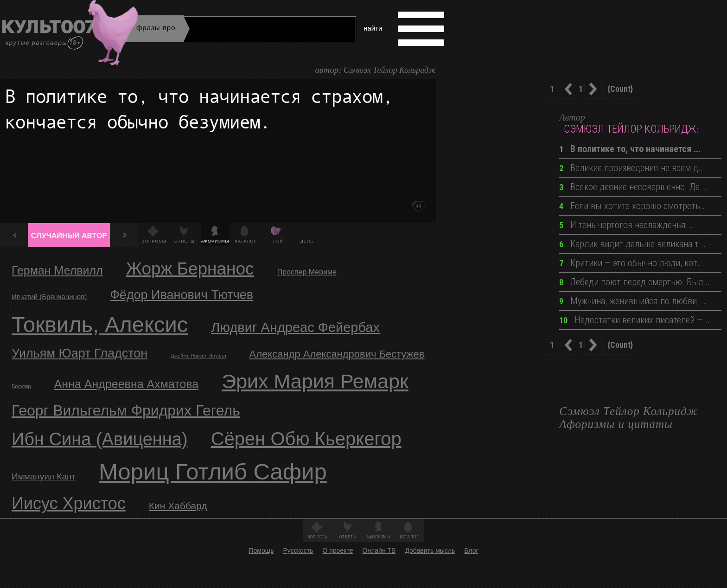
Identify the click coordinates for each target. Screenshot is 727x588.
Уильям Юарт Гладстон (80, 353)
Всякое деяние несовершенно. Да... (633, 187)
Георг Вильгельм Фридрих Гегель (126, 410)
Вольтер (21, 386)
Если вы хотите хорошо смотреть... (633, 206)
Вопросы (154, 241)
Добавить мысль (430, 550)
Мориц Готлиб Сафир (213, 472)
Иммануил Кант (44, 476)
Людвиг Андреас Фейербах (295, 327)
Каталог (246, 241)
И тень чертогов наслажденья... (626, 225)
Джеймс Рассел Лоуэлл (198, 356)
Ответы (185, 241)
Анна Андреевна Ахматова (127, 384)
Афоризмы (215, 241)
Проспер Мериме (307, 272)
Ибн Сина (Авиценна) (100, 439)
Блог (471, 550)
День (307, 241)
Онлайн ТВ (379, 550)
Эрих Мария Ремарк (315, 381)
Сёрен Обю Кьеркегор (306, 439)
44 (418, 206)
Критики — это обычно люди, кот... (632, 263)
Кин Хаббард (178, 506)
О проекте (338, 550)
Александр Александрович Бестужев (337, 354)
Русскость (298, 550)
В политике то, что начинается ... (630, 149)
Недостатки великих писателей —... (635, 320)
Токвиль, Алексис (100, 324)
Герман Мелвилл (57, 270)
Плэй (276, 241)
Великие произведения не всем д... (632, 168)
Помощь (261, 550)
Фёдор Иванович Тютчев (182, 295)
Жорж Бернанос (190, 269)
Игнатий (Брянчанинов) (49, 297)
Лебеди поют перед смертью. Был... (635, 282)
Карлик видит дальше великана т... (632, 244)
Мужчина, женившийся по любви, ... (634, 301)
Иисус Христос (69, 503)
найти (373, 28)
